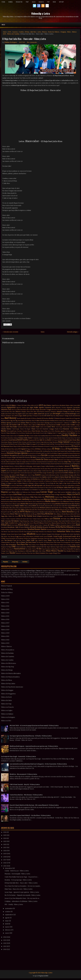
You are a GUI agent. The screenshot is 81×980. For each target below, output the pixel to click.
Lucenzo (63, 492)
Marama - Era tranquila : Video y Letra (17, 874)
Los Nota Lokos (14, 492)
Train (61, 545)
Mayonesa (48, 506)
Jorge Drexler (47, 473)
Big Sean (18, 421)
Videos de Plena (6, 680)
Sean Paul (35, 532)
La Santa (12, 486)
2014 (5, 937)
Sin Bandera (64, 534)
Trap (27, 2)
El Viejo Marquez (20, 451)
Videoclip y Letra (41, 13)
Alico (14, 412)
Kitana (67, 479)
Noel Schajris (37, 516)
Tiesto (72, 542)
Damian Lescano (39, 438)
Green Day (61, 462)
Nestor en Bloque (32, 514)
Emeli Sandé (68, 451)
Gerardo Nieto (53, 460)
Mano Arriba (72, 497)
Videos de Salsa (6, 700)
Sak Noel (78, 530)
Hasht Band (54, 464)
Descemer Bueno (7, 442)
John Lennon (21, 473)
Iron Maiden (59, 466)
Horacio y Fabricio (14, 466)
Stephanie (34, 538)
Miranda (32, 510)
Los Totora (32, 492)
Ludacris (74, 492)
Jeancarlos (70, 469)
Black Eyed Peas (26, 421)
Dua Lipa (58, 444)
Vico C (61, 549)
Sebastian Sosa (43, 532)
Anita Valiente (29, 414)
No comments (32, 42)
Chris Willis (51, 431)
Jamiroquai (34, 469)
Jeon (8, 471)
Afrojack (4, 408)
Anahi (3, 414)
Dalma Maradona (9, 438)
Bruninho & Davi (16, 423)
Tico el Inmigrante (66, 542)
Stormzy (52, 538)
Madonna (48, 495)
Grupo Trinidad (76, 462)
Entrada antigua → (73, 332)
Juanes (38, 475)
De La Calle (39, 440)
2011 (5, 946)
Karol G (58, 477)
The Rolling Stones (49, 542)
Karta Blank (64, 477)
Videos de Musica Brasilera (10, 677)
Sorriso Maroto (20, 538)
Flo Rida (33, 457)
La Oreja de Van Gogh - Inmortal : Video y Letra (18, 756)
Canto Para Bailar (11, 427)
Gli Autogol (22, 462)
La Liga (14, 483)
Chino (72, 429)
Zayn (34, 553)
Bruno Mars (25, 423)
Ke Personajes (9, 479)
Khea (46, 479)
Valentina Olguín (55, 547)
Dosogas (33, 444)
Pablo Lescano (6, 521)
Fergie (14, 457)
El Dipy (61, 446)
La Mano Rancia (22, 483)
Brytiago (47, 423)
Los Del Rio (66, 490)
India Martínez (50, 466)
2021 (5, 847)
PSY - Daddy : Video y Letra (14, 904)
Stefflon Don (27, 538)
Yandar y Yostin (5, 553)
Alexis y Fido (71, 409)
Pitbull (4, 525)
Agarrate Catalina (21, 408)
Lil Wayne (60, 487)
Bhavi (8, 421)
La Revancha (74, 483)
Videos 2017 (5, 623)
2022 (5, 844)
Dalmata (16, 438)
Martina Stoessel (61, 504)
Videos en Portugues (8, 717)
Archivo (25, 562)
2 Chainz (19, 405)
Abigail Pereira (55, 405)
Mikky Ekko (18, 510)
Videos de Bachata (7, 653)
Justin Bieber (10, 477)
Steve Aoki (47, 538)
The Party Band (31, 542)
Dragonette (43, 444)
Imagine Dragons (41, 466)
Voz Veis (15, 551)
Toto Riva (50, 545)
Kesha (35, 479)
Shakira (31, 534)
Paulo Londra (10, 523)
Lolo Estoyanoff (6, 490)
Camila (58, 425)
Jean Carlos (64, 469)
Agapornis (11, 407)
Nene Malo (14, 514)
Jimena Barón (63, 471)
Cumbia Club (37, 436)
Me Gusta (68, 506)
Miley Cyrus (25, 510)
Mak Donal (13, 497)
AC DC (36, 405)
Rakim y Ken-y (55, 525)
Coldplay (49, 433)
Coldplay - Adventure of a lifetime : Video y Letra (21, 901)
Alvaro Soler (30, 412)
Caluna (34, 425)
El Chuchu (55, 446)
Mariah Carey (62, 499)
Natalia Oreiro (44, 512)
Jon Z (32, 473)
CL (71, 423)
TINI (61, 538)
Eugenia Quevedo (62, 453)
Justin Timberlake (21, 477)
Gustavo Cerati (15, 464)
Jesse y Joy (22, 471)
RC (49, 525)
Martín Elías (71, 504)
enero (7, 933)
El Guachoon (67, 446)
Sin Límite (70, 534)
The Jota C (13, 542)
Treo (64, 545)
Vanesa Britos (20, 549)
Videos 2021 (5, 636)
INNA (21, 466)
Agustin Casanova (45, 407)
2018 (5, 857)
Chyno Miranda (11, 433)
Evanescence (77, 453)
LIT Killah (24, 481)
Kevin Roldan (41, 479)
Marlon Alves (60, 502)
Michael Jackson (45, 508)
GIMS (13, 460)
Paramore (37, 521)
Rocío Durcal (13, 530)
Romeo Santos (40, 529)
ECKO (78, 444)
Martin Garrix (9, 504)
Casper (61, 427)
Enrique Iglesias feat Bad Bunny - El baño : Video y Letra (31, 736)
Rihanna (70, 527)
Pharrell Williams (39, 523)
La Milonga (30, 483)
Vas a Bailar (29, 549)
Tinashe (3, 545)
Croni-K (16, 436)
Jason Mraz (48, 469)
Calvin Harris (41, 425)
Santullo (21, 532)
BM (45, 416)
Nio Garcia (15, 516)
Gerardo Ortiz (62, 460)
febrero (8, 930)
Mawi (34, 506)
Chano (33, 429)
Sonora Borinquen (10, 538)
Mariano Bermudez (73, 499)
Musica (44, 32)
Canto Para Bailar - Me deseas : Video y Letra (26, 795)
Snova (20, 536)
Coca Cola (43, 433)
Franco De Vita (49, 458)
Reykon (27, 527)
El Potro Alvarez (47, 449)
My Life (17, 512)
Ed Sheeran (5, 446)
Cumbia (10, 2)
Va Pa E (39, 547)
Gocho (34, 462)
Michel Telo (55, 508)
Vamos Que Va (10, 549)
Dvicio (62, 444)
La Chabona (47, 481)
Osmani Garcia (37, 519)
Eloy (49, 451)
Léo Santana (29, 495)
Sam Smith (11, 532)
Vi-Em (39, 549)
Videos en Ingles (7, 710)
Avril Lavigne (19, 416)
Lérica (34, 495)
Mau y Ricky (28, 506)
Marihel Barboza (5, 502)
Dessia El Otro (17, 442)
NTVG (23, 512)
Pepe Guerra (30, 523)
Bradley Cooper (76, 421)
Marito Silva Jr (32, 502)
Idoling (28, 466)
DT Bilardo (58, 436)
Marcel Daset (33, 499)
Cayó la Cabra (67, 427)
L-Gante (18, 481)
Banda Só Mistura (32, 418)
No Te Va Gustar (25, 516)
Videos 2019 (5, 630)
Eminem (10, 453)
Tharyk (54, 540)
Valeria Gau (75, 547)
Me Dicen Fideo (61, 506)
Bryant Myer (33, 423)
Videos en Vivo (6, 721)
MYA (43, 495)
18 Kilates (13, 405)
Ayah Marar (30, 416)
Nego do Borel (7, 514)
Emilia (73, 451)
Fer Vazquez (8, 458)
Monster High (69, 510)
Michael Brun (28, 508)
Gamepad (33, 460)
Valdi (42, 547)
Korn (71, 479)
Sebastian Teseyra (52, 532)
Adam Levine (73, 405)
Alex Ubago (36, 410)
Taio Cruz (71, 538)
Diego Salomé (64, 442)
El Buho (46, 446)
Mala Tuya (34, 497)
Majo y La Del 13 (74, 494)
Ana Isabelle (71, 412)
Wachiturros (22, 551)
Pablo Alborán (75, 519)
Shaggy (24, 534)
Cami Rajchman (50, 425)
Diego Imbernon (45, 442)
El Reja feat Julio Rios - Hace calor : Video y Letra (24, 39)
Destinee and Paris (27, 442)
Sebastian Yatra (64, 531)
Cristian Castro (9, 436)
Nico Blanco (58, 514)
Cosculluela (71, 433)
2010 (5, 949)
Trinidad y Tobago (71, 545)
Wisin (48, 551)
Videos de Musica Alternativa (11, 673)
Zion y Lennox (40, 553)
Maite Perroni (64, 495)
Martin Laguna (17, 504)
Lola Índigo (77, 488)
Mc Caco (53, 506)
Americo (54, 412)
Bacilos (71, 416)
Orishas (7, 519)
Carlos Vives (51, 427)
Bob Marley (51, 421)
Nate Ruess (59, 512)
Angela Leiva (21, 414)
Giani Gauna (70, 460)
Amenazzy (48, 412)
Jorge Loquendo (56, 473)
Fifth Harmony (26, 458)
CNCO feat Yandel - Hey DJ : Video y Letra (25, 785)
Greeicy (55, 462)
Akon (53, 408)
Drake (48, 444)
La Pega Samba (66, 483)
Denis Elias (76, 440)
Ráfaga (71, 530)
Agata (28, 408)
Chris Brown (36, 431)
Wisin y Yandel (57, 551)
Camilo (73, 425)
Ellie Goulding (44, 451)
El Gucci (75, 446)
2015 (10, 32)
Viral (7, 551)
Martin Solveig (51, 504)
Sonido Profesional (64, 536)
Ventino (34, 549)
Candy (3, 427)
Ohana (55, 516)
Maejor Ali (54, 495)
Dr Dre (38, 444)
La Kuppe (9, 483)
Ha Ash (45, 464)
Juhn (50, 475)
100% (3, 405)
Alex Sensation (22, 410)
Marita (23, 502)
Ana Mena (77, 412)
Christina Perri (70, 431)
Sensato (9, 534)
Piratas (74, 523)
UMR (14, 547)
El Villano (28, 451)
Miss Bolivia (39, 510)
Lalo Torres (53, 486)
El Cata (50, 446)
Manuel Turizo (6, 499)
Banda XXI (40, 418)
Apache (47, 414)
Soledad (36, 536)
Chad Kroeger (16, 429)
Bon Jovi (69, 421)
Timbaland (77, 542)
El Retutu (63, 449)
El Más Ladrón (14, 449)
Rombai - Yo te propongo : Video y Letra (18, 880)
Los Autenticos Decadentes (21, 490)
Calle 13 (20, 425)
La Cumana (54, 481)
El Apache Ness (25, 446)
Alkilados (18, 412)
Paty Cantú (62, 521)
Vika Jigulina (77, 549)
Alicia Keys (9, 412)
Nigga (3, 516)
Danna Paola (57, 438)
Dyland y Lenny (69, 444)
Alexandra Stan (56, 410)
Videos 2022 (5, 640)
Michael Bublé (36, 508)
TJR (64, 538)
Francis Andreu (40, 458)
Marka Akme (51, 501)
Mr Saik (7, 512)
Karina (53, 477)
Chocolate (19, 431)
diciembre (9, 868)
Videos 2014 (5, 613)
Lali (32, 485)
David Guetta (23, 440)
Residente (4, 527)
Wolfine (73, 551)
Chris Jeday (44, 431)
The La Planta (21, 542)
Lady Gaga (28, 485)
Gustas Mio (7, 464)
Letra (39, 32)
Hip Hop (61, 2)
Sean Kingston (28, 532)
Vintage (3, 551)
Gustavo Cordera (25, 464)
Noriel (44, 516)
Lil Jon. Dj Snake (52, 488)
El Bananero (41, 446)
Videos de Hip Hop (8, 667)
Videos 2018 (5, 626)
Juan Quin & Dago (30, 475)
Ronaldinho (55, 530)
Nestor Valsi (22, 514)
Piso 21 (78, 523)
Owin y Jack (48, 519)
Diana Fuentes (36, 442)
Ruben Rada (66, 529)
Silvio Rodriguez (56, 534)
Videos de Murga (7, 670)
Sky (2, 536)
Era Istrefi (31, 453)
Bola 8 (64, 421)
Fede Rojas (58, 455)
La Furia (66, 481)
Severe (20, 534)
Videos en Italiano (7, 714)
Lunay (24, 495)
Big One (13, 421)
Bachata (41, 2)
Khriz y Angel (52, 479)
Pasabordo (50, 521)
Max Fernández (41, 506)
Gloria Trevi (29, 462)
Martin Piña (25, 504)
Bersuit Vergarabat (75, 418)
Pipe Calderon (68, 523)
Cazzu (72, 427)
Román (49, 529)
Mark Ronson (41, 502)
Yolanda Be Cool (20, 553)
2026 (5, 832)
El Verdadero (12, 451)
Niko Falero (9, 516)
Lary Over (62, 486)
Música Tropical (6, 586)
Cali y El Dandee (11, 425)
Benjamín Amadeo (65, 418)
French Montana (75, 457)
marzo (7, 927)
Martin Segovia (43, 504)
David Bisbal (13, 440)
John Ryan (28, 473)
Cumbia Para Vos (46, 436)
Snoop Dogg (14, 536)
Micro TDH (62, 508)
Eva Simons (70, 453)
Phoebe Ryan (48, 523)
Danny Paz (73, 438)
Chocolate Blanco (27, 431)
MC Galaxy (39, 495)
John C (9, 473)
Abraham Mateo (65, 405)
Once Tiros (67, 516)
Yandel (12, 553)
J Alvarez (67, 466)
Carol (57, 427)
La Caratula (40, 481)
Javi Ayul (53, 469)
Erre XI (35, 453)
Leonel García (25, 488)
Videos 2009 (5, 596)
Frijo (2, 460)
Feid (63, 455)
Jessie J (28, 471)
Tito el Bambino (11, 545)
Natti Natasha (68, 512)
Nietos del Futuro (75, 514)
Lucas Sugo (47, 492)
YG (79, 551)
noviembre (9, 908)
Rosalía (60, 530)
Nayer (76, 512)
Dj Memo (20, 444)
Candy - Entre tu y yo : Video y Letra (17, 871)
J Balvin (74, 466)
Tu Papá (9, 547)
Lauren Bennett (14, 488)
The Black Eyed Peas (71, 540)
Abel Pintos (47, 405)
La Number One (43, 483)
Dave (7, 440)
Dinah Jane (73, 442)
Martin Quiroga (33, 504)
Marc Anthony (23, 499)
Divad (78, 442)
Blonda (45, 421)
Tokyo (30, 545)
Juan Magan (20, 475)
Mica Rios (13, 508)
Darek (78, 438)
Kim (64, 479)
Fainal (23, 455)
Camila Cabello (65, 425)
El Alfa (19, 446)
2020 (5, 851)
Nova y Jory (50, 516)
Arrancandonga (70, 414)
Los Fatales (73, 490)
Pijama (54, 523)
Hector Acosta (61, 464)
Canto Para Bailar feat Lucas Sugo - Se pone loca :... (22, 877)
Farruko (44, 455)
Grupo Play (67, 462)
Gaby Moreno (18, 460)
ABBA (33, 405)
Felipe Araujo (68, 455)
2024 (5, 838)
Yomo (25, 553)
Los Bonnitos (34, 490)
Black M (34, 421)
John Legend (14, 473)
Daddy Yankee (69, 435)
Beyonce (4, 421)
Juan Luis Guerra (11, 475)
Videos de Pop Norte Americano (12, 687)
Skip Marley (77, 534)
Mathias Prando (10, 506)
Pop (48, 2)
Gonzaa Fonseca (42, 462)
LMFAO (29, 481)
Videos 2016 (5, 619)
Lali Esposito (38, 485)
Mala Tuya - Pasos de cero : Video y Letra (18, 889)
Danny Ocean (66, 438)
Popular (5, 562)
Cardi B (20, 427)
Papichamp (23, 521)
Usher (34, 547)
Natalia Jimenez (35, 512)
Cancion (15, 32)
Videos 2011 (5, 603)
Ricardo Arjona (36, 527)
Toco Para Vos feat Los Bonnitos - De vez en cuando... (23, 886)
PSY (62, 519)
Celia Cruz (77, 427)
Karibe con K (47, 477)
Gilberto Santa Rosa (11, 462)
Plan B (9, 525)
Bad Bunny (10, 418)
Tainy (66, 538)
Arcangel (57, 413)
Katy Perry (72, 477)
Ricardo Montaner (49, 527)
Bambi (19, 418)
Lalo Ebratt (46, 485)
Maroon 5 (67, 502)
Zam (31, 553)
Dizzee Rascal (5, 444)
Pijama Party (60, 523)
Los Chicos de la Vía (57, 490)
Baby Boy (53, 416)
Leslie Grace (33, 487)
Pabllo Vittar (67, 519)
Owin (42, 519)
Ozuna (56, 518)
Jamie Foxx (28, 469)
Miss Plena (45, 510)
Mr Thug (12, 512)
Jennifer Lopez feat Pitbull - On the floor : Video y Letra (30, 815)
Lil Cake (46, 488)
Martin (3, 504)
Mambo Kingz (59, 497)
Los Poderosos (24, 492)
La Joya (76, 481)
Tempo (45, 540)
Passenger (55, 521)
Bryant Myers (41, 423)
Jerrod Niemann (13, 471)
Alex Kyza (14, 410)
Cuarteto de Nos (24, 436)
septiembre (9, 915)
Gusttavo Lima (34, 464)
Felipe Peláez (75, 455)
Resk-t (22, 527)
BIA (43, 416)
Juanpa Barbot (45, 475)
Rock (54, 2)
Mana (65, 497)
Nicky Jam (49, 514)
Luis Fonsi (18, 494)
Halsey (49, 464)
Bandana (46, 418)
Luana (38, 492)
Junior (3, 477)
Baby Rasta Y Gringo (62, 416)
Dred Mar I (52, 444)
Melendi (74, 506)
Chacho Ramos (6, 429)
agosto (8, 918)
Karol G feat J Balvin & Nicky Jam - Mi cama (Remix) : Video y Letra (34, 805)
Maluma (50, 497)
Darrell (3, 440)
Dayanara (31, 440)
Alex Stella (29, 410)
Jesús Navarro (34, 471)
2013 (5, 940)
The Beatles (61, 540)
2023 (5, 841)
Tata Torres (22, 540)
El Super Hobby (72, 449)
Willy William (42, 551)
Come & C (55, 433)
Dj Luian (15, 444)
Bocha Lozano (58, 421)
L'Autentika (12, 481)
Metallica (7, 508)
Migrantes (72, 508)
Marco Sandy (40, 499)
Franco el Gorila (65, 458)
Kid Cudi (58, 479)
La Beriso (34, 481)
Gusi (2, 464)
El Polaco (38, 449)
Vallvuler (3, 549)
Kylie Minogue (5, 481)
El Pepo (28, 449)
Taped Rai (16, 540)
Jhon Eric (49, 471)
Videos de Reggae (7, 690)
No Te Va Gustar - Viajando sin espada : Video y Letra (22, 895)
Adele (78, 405)
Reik (78, 525)
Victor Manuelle (68, 549)
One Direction (75, 516)
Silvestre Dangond (46, 534)
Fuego (5, 460)
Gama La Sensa (26, 460)
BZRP (48, 416)
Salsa (34, 2)
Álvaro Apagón (49, 553)
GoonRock (50, 462)
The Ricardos (40, 542)
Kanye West (39, 477)
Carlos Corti (43, 427)
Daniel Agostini (49, 438)
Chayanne (66, 429)
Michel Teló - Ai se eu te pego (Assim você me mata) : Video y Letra (34, 726)
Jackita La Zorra (11, 469)
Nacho (28, 512)
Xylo (77, 551)
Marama (14, 499)
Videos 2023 (5, 643)
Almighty (24, 412)
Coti (76, 433)
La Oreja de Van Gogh (55, 483)
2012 (5, 943)
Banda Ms (24, 418)
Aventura (8, 416)
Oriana (3, 519)
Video (69, 32)
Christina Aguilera (60, 431)
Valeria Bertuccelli (65, 547)
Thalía (50, 540)
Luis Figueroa (10, 495)
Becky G (52, 418)
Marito (27, 502)
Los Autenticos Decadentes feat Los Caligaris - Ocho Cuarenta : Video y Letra (38, 764)
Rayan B (69, 525)
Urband (29, 547)
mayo (7, 921)
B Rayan (35, 416)
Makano (19, 497)
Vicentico (48, 549)
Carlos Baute (35, 427)
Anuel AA (41, 414)
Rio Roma (77, 527)
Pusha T (41, 525)
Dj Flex (11, 444)
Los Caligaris (48, 490)
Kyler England (76, 479)
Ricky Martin (61, 527)
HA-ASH (41, 464)
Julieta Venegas (69, 475)
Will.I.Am (35, 551)
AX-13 (41, 405)
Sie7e (40, 534)
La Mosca (36, 483)
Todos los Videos (54, 32)
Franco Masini (57, 458)
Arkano (63, 414)
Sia (37, 534)
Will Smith (29, 551)
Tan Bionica (8, 540)
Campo (78, 425)
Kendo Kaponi (23, 479)
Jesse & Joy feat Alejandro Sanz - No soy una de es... (22, 898)
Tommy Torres (36, 545)
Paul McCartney (70, 521)
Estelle (39, 453)
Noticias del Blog (7, 589)
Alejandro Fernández (73, 408)
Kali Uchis (29, 477)
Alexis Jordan (63, 410)
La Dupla (60, 481)
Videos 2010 (5, 599)
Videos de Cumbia (13, 34)
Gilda (18, 462)
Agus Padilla (34, 407)
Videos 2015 (5, 616)
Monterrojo (76, 510)
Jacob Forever (21, 469)
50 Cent (24, 405)
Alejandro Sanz (6, 409)
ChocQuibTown (12, 431)
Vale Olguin (47, 547)
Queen (45, 525)
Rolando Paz (24, 530)
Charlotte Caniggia (48, 429)
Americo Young (62, 411)
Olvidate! (60, 516)
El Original (22, 449)
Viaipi (43, 549)
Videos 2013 (5, 609)
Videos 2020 (5, 633)
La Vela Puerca (19, 485)
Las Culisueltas (69, 485)
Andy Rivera (8, 414)
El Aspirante (34, 446)
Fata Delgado (51, 455)
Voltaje (10, 551)
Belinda (57, 418)
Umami (18, 547)
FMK (2, 455)
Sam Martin (4, 532)
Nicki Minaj (41, 514)
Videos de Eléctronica (8, 663)
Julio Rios (33, 32)
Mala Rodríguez (26, 497)
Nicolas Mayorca (66, 514)
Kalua (34, 477)
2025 (5, 835)
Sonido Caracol (43, 536)
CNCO (74, 423)
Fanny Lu (35, 455)
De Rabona (61, 440)
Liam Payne (40, 488)
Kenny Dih (30, 479)
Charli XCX (39, 429)
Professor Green (34, 525)
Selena (73, 532)
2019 (5, 854)
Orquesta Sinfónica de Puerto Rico (19, 519)
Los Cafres (41, 490)
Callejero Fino (27, 425)
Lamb (57, 486)
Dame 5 (31, 438)
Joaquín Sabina (73, 471)
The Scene (57, 542)
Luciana (68, 492)
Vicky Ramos (55, 549)
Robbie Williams (5, 530)
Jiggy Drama (55, 471)
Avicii (13, 416)
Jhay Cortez (42, 471)
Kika (62, 479)
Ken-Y (17, 479)
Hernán (6, 466)
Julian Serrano (60, 475)
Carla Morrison (27, 427)
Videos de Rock (6, 697)
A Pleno (29, 405)
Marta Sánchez (75, 502)
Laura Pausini (5, 487)
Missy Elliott (51, 510)
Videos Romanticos (8, 650)
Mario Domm (18, 502)
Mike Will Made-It (10, 510)
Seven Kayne (14, 534)
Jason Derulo (41, 469)
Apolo (51, 414)
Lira (73, 487)
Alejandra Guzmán (61, 408)
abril (7, 924)
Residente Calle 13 (14, 527)
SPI (74, 530)
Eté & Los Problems (52, 453)
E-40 (75, 444)
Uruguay (63, 32)
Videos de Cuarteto (8, 657)
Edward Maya (13, 446)
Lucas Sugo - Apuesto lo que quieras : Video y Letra (22, 892)
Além (35, 412)
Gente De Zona (42, 460)
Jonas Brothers (38, 473)
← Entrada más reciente (10, 332)
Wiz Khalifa (67, 551)
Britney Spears (6, 423)
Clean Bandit (36, 433)
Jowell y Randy (68, 473)
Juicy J (54, 475)
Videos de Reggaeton (8, 694)
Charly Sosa (58, 429)
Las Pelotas (77, 486)
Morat (3, 512)
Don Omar (26, 444)
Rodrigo (19, 530)
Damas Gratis (23, 438)
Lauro (20, 488)
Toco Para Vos (23, 545)
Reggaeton (19, 2)
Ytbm (28, 553)
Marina (12, 502)
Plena (3, 2)
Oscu (31, 519)
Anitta (35, 414)
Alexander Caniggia (45, 410)
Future (9, 460)
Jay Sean (58, 469)
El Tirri (6, 451)
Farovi (39, 455)
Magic (58, 495)
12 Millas (7, 405)
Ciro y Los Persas (20, 433)
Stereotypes (41, 538)
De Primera (55, 440)
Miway (57, 510)
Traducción (56, 545)
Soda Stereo (30, 536)
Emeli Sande (61, 451)
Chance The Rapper (25, 429)
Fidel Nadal (19, 458)
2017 (5, 860)
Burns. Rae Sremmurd (56, 423)
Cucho (31, 436)
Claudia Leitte (29, 433)
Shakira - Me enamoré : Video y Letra (23, 774)
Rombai (31, 529)
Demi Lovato (68, 440)
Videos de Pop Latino (8, 684)
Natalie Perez (52, 512)
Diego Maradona (53, 442)
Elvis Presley (54, 451)
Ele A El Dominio (35, 451)
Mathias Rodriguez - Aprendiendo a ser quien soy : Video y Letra (34, 746)
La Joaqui (71, 481)
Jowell (61, 473)
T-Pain (57, 538)
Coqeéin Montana (62, 433)
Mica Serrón (20, 508)
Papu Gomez (30, 521)
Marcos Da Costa (51, 499)
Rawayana (64, 525)
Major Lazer (5, 497)
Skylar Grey (7, 536)
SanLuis (16, 532)
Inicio (3, 25)
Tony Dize (43, 545)
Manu (78, 497)
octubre (8, 912)
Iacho (24, 466)
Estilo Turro (44, 453)
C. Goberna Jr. (66, 423)
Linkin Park (67, 487)
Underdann (23, 547)
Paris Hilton (44, 521)
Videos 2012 (5, 606)
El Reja (27, 32)
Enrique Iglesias (21, 453)
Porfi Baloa (15, 525)
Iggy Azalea (33, 466)
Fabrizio (19, 455)
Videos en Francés (7, 707)
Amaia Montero (41, 412)
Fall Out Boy (29, 455)
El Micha (8, 449)
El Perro (33, 449)
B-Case (40, 416)
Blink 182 (39, 421)
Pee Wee (24, 523)
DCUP (53, 436)
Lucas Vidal (57, 492)
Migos (67, 508)
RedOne (74, 525)
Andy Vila (14, 414)
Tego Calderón (39, 540)
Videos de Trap (6, 704)
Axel (24, 416)
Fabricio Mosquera (10, 455)
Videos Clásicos (6, 646)
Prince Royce (23, 525)
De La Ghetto (47, 440)
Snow (24, 536)
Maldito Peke (41, 497)
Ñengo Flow (57, 553)
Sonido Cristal (52, 536)
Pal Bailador (15, 521)
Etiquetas (15, 562)
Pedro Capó (18, 523)
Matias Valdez (19, 506)
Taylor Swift (30, 540)
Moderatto (62, 510)
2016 (5, 863)
